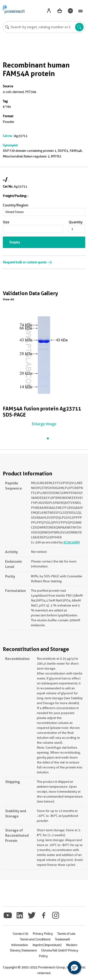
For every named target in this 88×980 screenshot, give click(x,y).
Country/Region (16, 205)
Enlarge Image (44, 424)
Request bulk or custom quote (27, 262)
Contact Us (20, 934)
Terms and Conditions (35, 939)
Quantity (76, 222)
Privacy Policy (43, 934)
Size (6, 222)
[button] (74, 968)
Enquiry (15, 242)
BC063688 (71, 542)
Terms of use (66, 934)
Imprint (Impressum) (47, 945)
